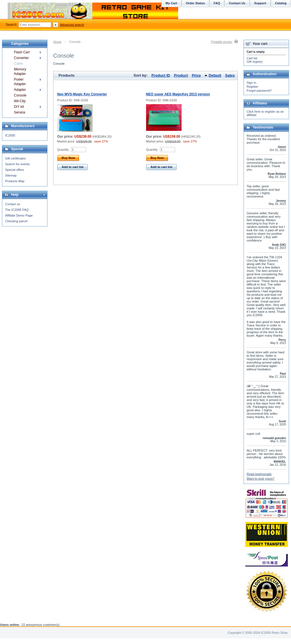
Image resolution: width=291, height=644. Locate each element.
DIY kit (19, 107)
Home (57, 42)
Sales (230, 75)
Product (181, 75)
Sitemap (11, 175)
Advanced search (72, 25)
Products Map (15, 181)
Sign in (251, 83)
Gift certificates (15, 158)
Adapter (20, 90)
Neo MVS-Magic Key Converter (82, 94)
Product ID (161, 75)
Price (196, 75)
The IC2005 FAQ (17, 210)
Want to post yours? (260, 479)
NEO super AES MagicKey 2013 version (178, 94)
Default (215, 75)
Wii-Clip (20, 101)
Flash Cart (22, 52)
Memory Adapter (20, 72)
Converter (21, 58)
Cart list (252, 58)
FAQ (217, 3)
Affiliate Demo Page (19, 215)
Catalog (281, 3)
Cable (18, 64)
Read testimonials (259, 474)
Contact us (13, 204)
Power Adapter (20, 82)
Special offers (14, 170)
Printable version (222, 42)
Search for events (17, 164)
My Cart (171, 3)
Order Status (195, 3)
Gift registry (255, 62)
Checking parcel (16, 221)
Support (260, 3)
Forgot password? (259, 91)
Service (20, 112)
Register (252, 87)
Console (20, 95)
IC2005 (10, 135)
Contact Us (237, 3)
